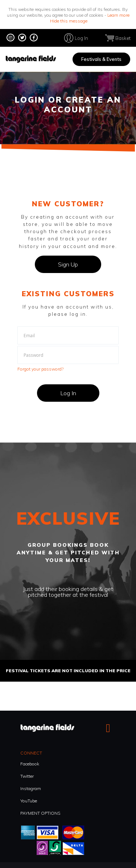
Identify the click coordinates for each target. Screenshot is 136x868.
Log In (81, 38)
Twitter (27, 776)
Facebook (30, 764)
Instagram (31, 788)
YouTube (29, 801)
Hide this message (69, 21)
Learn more (118, 15)
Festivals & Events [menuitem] (101, 59)
